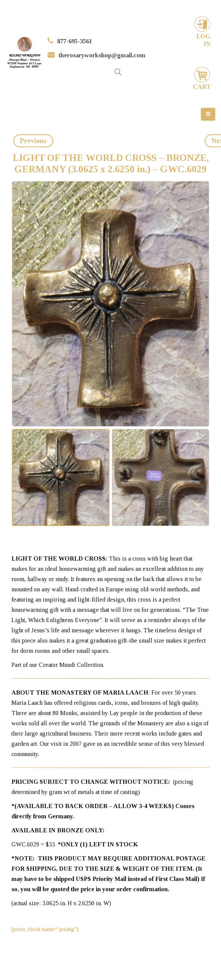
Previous (33, 141)
